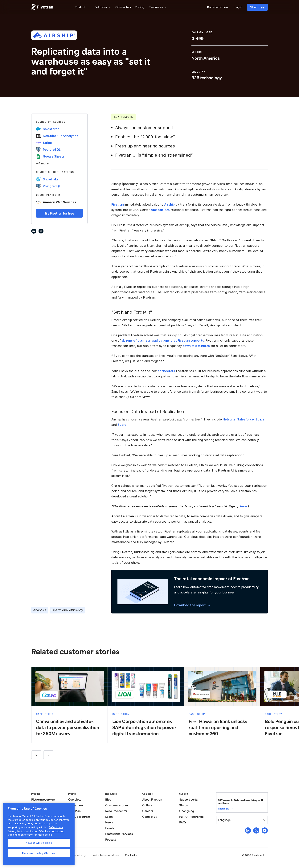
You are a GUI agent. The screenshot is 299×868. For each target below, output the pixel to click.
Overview (75, 799)
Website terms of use (106, 855)
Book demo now (218, 7)
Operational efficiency (67, 610)
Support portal (189, 799)
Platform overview (43, 799)
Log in (238, 7)
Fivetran (117, 204)
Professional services (119, 834)
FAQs (183, 822)
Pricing (139, 7)
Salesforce (245, 419)
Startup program (79, 817)
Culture (147, 805)
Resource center (116, 811)
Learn (109, 817)
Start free (257, 7)
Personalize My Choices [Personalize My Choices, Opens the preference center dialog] (39, 853)
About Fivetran (152, 799)
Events (110, 828)
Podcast (111, 839)
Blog (108, 799)
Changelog (186, 811)
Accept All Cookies (39, 843)
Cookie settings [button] (77, 855)
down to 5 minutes (196, 346)
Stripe (260, 419)
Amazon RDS (160, 210)
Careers (148, 811)
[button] (82, 7)
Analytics (40, 610)
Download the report (190, 605)
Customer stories (117, 805)
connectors (166, 371)
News (109, 822)
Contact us (149, 817)
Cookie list (131, 855)
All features (76, 805)
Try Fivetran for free (59, 213)
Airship (169, 204)
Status (183, 805)
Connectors (123, 7)
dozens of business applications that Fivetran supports (163, 340)
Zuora (122, 425)
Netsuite (229, 419)
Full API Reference (191, 817)
